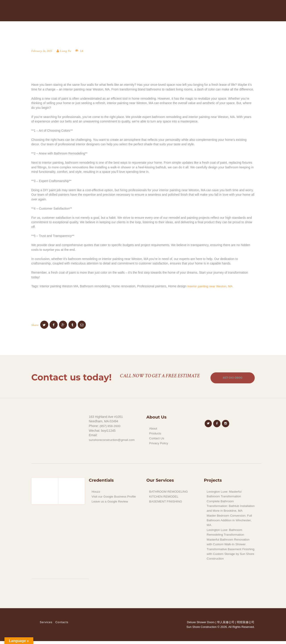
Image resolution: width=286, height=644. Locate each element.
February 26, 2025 (42, 51)
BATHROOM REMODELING (169, 491)
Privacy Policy (159, 443)
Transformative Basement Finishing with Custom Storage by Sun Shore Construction (230, 557)
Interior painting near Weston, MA (211, 286)
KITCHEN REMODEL (164, 496)
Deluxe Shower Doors (200, 625)
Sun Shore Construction (201, 630)
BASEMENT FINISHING (166, 501)
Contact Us (157, 438)
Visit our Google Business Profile (114, 496)
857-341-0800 (232, 378)
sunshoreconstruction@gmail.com (113, 440)
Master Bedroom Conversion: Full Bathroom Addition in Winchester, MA (230, 524)
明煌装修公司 (246, 625)
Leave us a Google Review (110, 501)
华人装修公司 (226, 625)
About (153, 429)
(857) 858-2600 (110, 426)
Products (155, 433)
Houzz (96, 491)
